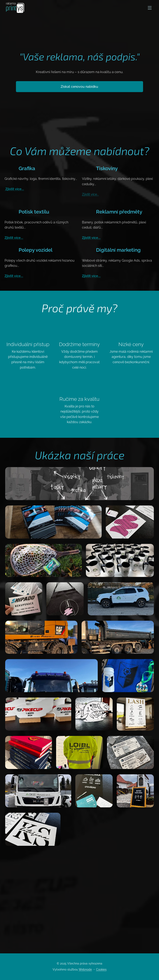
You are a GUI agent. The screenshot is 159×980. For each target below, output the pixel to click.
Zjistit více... (14, 189)
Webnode (85, 969)
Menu (150, 8)
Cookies (101, 969)
